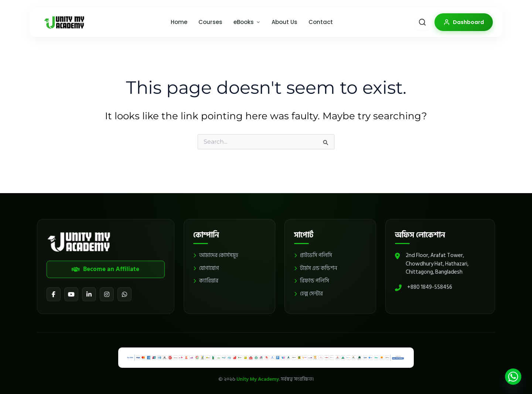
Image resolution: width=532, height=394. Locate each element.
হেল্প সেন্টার (308, 294)
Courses (210, 22)
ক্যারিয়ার (206, 281)
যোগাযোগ (206, 269)
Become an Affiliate (105, 269)
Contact (321, 22)
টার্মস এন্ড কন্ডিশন (316, 269)
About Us (284, 22)
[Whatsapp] (513, 377)
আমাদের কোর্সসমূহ (216, 256)
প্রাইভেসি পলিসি (313, 256)
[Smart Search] (422, 22)
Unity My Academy (258, 379)
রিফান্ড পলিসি (312, 281)
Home (179, 22)
